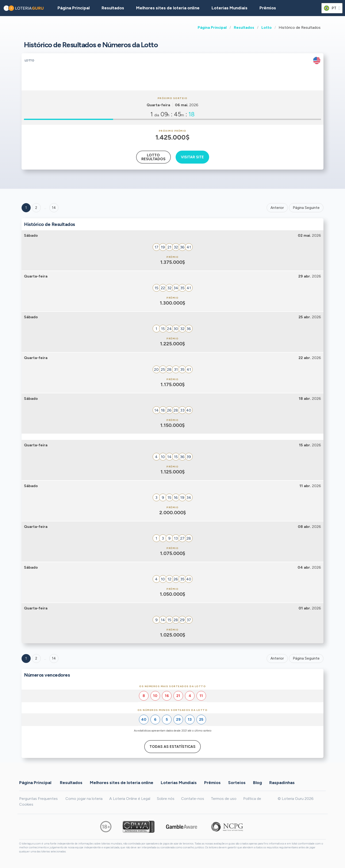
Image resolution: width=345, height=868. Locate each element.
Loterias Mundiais (230, 8)
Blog (257, 783)
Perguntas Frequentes (38, 799)
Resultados (244, 27)
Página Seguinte (306, 208)
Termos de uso (224, 799)
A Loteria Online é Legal (130, 799)
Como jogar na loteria (84, 799)
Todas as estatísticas (172, 747)
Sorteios (237, 783)
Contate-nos (193, 799)
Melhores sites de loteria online (168, 8)
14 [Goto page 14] (54, 658)
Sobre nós (166, 799)
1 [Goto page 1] (26, 208)
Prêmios (268, 8)
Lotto (267, 27)
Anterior (277, 208)
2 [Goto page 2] (36, 208)
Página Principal (212, 27)
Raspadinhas (282, 783)
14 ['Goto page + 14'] (54, 208)
